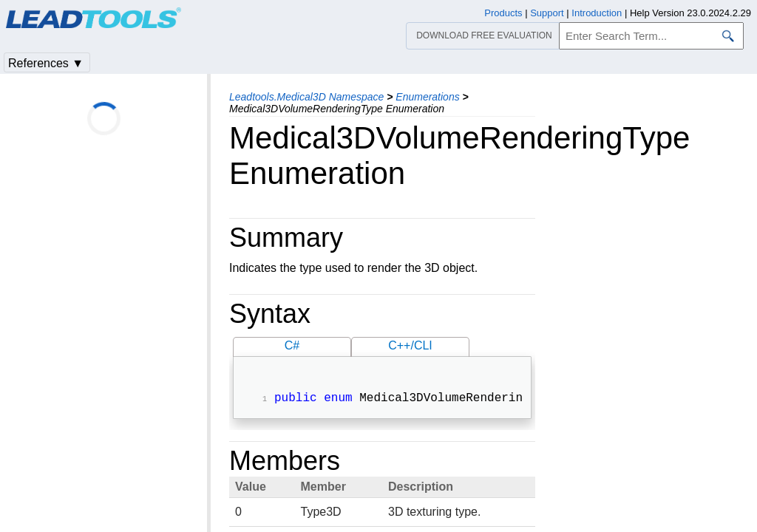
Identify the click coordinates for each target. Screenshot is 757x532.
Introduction (597, 13)
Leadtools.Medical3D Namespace (306, 97)
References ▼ (46, 63)
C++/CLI (410, 345)
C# (292, 345)
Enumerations (427, 97)
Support (547, 13)
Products (503, 13)
